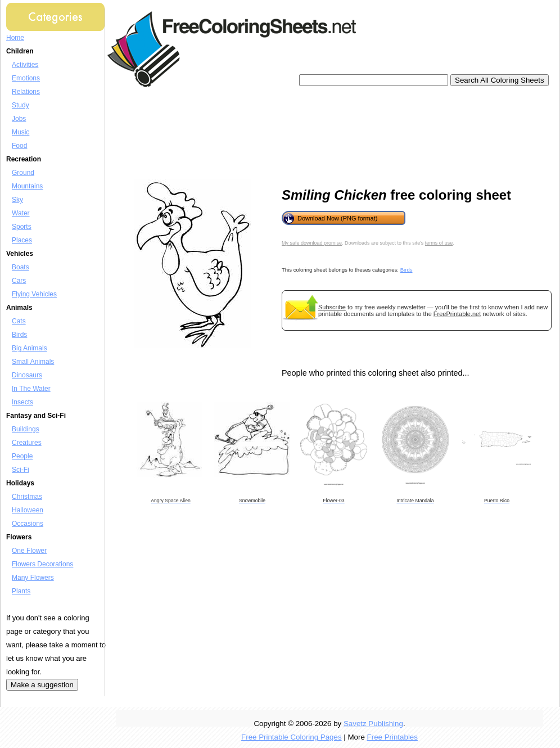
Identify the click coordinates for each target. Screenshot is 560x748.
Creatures (27, 443)
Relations (26, 92)
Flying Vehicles (34, 294)
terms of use (439, 243)
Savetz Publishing (373, 724)
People (22, 456)
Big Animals (30, 348)
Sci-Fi (21, 470)
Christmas (27, 497)
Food (19, 146)
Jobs (19, 119)
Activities (25, 65)
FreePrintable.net (457, 314)
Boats (21, 267)
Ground (23, 173)
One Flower (29, 551)
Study (21, 105)
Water (21, 213)
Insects (22, 402)
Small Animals (33, 362)
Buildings (26, 429)
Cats (19, 321)
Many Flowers (33, 578)
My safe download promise (312, 243)
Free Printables (392, 737)
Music (21, 132)
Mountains (27, 186)
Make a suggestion (42, 685)
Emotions (26, 78)
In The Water (31, 389)
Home (15, 38)
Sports (22, 227)
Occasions (28, 524)
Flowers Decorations (42, 564)
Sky (17, 200)
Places (22, 240)
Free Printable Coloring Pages (292, 737)
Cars (19, 281)
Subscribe (332, 307)
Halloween (28, 510)
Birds (19, 335)
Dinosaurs (27, 375)
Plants (21, 591)
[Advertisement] (162, 134)
